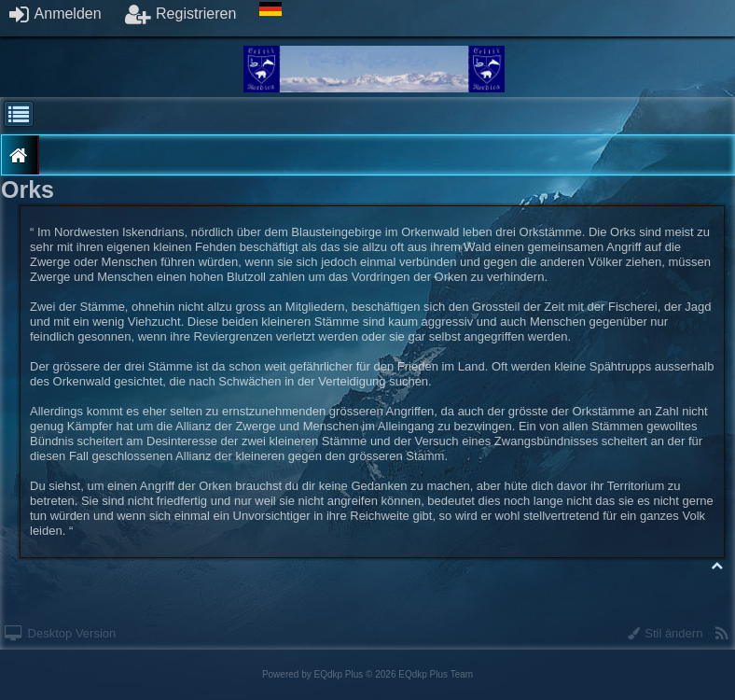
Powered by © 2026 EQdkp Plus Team (367, 674)
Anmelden (55, 14)
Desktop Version (60, 633)
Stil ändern (666, 633)
